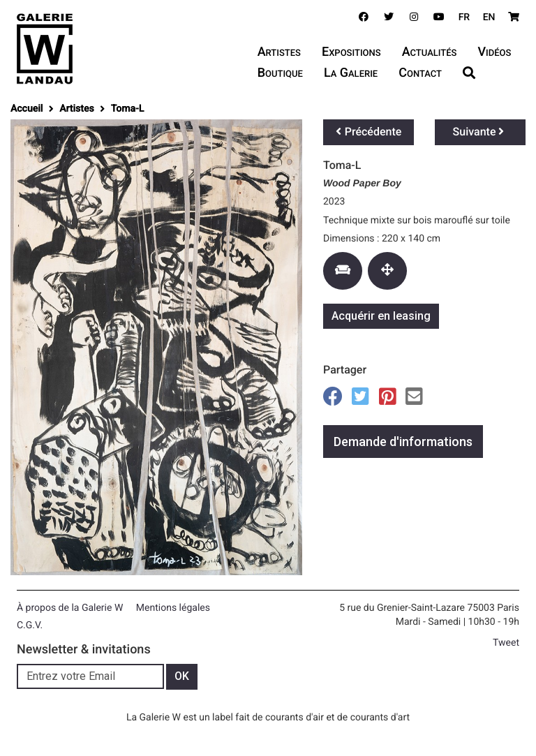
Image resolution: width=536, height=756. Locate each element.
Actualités (430, 52)
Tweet (506, 643)
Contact (420, 73)
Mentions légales (173, 608)
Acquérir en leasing (381, 316)
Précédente (369, 132)
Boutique (280, 73)
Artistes (279, 52)
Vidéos (494, 52)
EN (489, 17)
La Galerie (351, 73)
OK (182, 676)
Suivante (479, 132)
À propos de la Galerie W (70, 608)
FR (464, 17)
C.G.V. (30, 625)
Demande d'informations (403, 442)
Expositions (351, 52)
